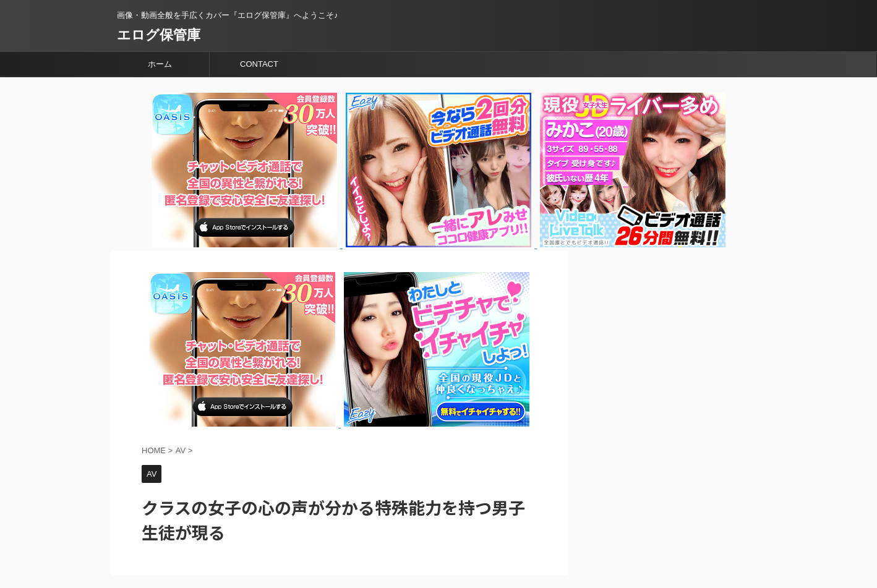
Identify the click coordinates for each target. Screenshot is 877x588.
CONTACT (259, 64)
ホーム (160, 64)
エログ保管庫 (159, 35)
